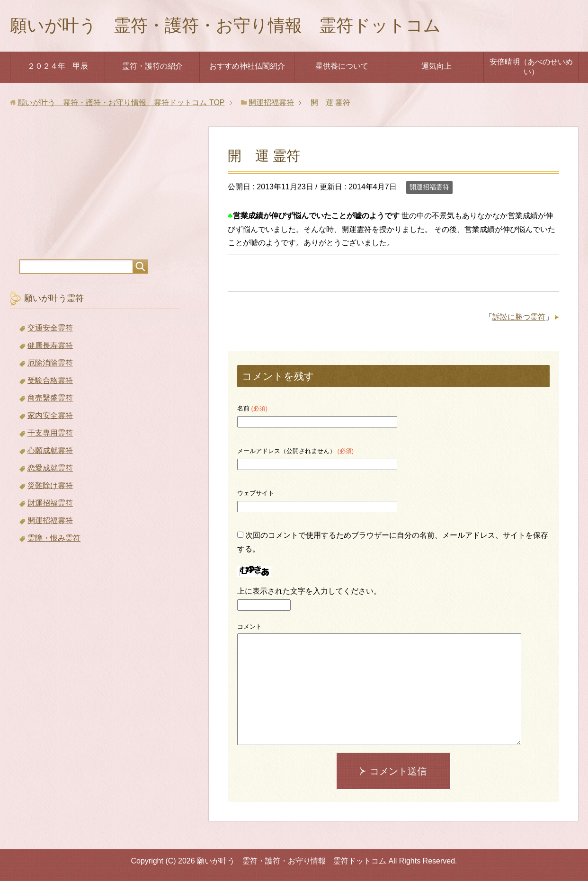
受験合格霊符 (50, 380)
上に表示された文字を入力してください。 (309, 591)
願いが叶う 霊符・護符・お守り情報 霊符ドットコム (225, 25)
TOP (121, 102)
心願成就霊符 (50, 450)
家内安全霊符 (50, 415)
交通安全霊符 (50, 328)
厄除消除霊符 (50, 363)
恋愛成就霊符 (50, 468)
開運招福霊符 (429, 187)
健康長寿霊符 (50, 345)
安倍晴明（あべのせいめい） (531, 67)
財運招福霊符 (50, 503)
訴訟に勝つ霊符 (519, 317)
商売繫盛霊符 (50, 398)
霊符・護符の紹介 (152, 66)
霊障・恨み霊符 (54, 538)
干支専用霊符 (50, 433)
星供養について (342, 66)
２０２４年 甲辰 (58, 66)
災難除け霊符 (50, 485)
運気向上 (437, 66)
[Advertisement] (95, 186)
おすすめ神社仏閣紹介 (247, 66)
